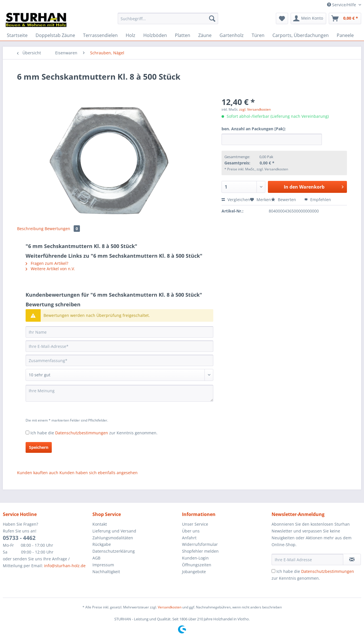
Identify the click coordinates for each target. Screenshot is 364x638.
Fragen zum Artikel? (47, 263)
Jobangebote (194, 572)
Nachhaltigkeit (106, 572)
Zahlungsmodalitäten (113, 538)
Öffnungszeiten (197, 565)
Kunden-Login (195, 558)
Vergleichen (236, 200)
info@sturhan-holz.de (65, 566)
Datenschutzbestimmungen (82, 433)
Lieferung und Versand (114, 531)
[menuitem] (168, 21)
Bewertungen (62, 229)
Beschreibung (30, 229)
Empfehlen (318, 200)
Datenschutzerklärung (114, 551)
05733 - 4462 (19, 538)
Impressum (103, 565)
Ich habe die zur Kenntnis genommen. (94, 433)
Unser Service (195, 524)
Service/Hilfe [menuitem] (342, 5)
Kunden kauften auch (38, 473)
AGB (96, 558)
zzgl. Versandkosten (255, 109)
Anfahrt (189, 538)
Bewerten (284, 200)
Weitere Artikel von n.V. (50, 269)
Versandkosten (170, 607)
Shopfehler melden (200, 551)
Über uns (191, 531)
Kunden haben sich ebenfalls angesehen (99, 473)
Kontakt (100, 524)
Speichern (39, 447)
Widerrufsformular (200, 544)
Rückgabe (102, 544)
